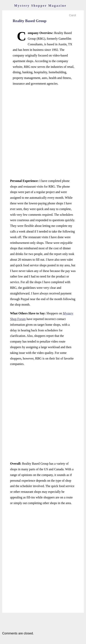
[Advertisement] (43, 132)
